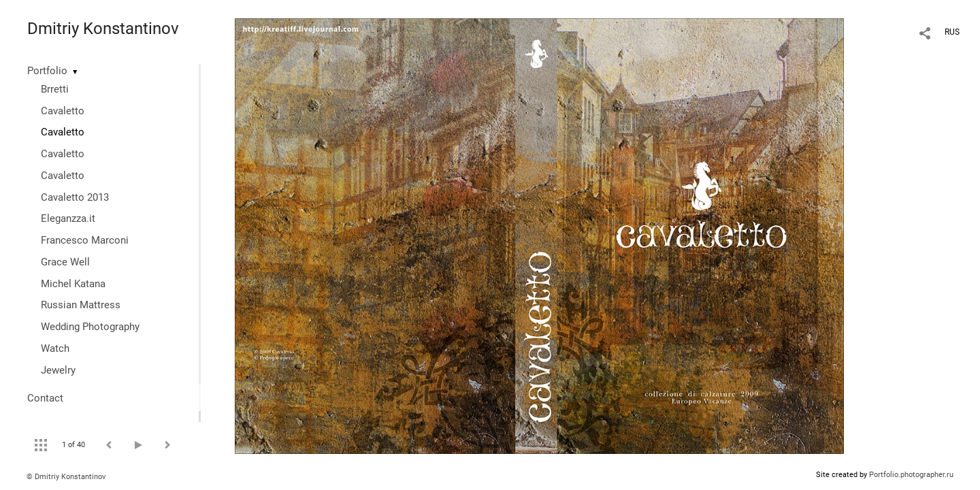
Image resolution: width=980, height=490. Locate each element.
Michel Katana (73, 284)
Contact (45, 398)
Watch (55, 348)
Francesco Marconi (85, 240)
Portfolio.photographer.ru (911, 475)
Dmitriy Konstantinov (103, 29)
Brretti (55, 89)
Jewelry (58, 370)
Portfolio (47, 71)
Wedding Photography (90, 327)
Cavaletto (63, 111)
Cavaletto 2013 (75, 197)
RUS (952, 32)
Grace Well (65, 262)
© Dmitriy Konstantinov (66, 477)
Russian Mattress (81, 305)
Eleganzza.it (68, 218)
